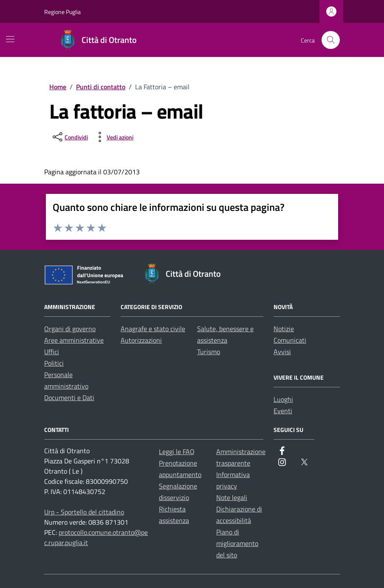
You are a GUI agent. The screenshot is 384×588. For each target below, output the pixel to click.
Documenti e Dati (69, 398)
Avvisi (282, 352)
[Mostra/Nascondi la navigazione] (10, 39)
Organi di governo (70, 329)
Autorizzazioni (141, 340)
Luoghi (283, 399)
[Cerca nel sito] (331, 40)
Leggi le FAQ (177, 452)
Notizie (284, 329)
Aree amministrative (74, 340)
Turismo (209, 352)
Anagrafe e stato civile (153, 329)
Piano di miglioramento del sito (237, 543)
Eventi (283, 411)
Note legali (232, 497)
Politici (54, 363)
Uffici (52, 352)
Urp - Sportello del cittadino (84, 512)
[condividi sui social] (69, 137)
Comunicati (290, 340)
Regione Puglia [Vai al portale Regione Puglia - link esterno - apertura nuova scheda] (62, 12)
